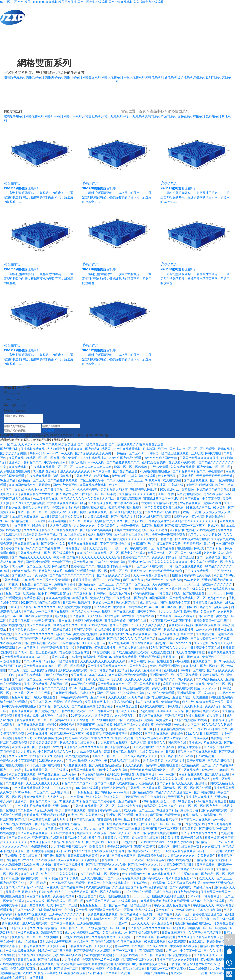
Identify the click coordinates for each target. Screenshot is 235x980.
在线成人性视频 (162, 652)
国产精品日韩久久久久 (54, 706)
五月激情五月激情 (152, 951)
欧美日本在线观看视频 (83, 544)
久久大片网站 (33, 661)
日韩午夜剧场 (163, 892)
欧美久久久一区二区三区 (216, 878)
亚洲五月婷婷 (83, 630)
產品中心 (157, 111)
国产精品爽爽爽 (11, 688)
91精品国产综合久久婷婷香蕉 (134, 725)
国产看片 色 (206, 616)
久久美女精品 (91, 860)
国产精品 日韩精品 (220, 761)
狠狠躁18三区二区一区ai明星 (163, 499)
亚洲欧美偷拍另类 (219, 942)
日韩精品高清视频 (129, 499)
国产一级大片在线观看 (41, 697)
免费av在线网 (213, 503)
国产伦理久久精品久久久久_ (200, 833)
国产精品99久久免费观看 (35, 955)
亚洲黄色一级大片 (51, 571)
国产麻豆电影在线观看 (33, 833)
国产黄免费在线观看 (215, 810)
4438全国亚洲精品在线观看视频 (96, 688)
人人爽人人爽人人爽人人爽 (94, 467)
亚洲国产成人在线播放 (15, 499)
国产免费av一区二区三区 (214, 467)
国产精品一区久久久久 (143, 865)
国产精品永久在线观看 (196, 820)
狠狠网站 (18, 697)
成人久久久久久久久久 (75, 471)
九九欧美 (46, 969)
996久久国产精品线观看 (125, 458)
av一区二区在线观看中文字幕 (33, 616)
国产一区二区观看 (81, 521)
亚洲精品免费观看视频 (122, 824)
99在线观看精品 (61, 593)
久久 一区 (181, 914)
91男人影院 (138, 743)
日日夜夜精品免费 (186, 892)
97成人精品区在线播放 (125, 761)
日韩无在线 (174, 706)
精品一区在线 (119, 571)
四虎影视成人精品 (94, 508)
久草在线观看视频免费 (15, 471)
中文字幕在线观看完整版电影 (32, 788)
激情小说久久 (133, 779)
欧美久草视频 (196, 761)
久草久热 (42, 575)
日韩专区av (121, 630)
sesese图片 (184, 643)
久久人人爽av (18, 756)
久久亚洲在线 (95, 815)
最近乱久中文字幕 (189, 747)
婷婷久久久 (75, 449)
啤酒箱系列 (169, 77)
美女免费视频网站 (85, 634)
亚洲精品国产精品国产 (216, 892)
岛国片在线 (16, 458)
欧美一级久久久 (194, 589)
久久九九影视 (98, 548)
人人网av (108, 499)
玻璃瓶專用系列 (15, 77)
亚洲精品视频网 (150, 657)
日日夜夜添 (38, 521)
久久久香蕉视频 (88, 489)
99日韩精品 (94, 734)
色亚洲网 (61, 616)
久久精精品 (214, 548)
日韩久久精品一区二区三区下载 (161, 824)
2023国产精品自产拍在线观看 (41, 603)
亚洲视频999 (62, 806)
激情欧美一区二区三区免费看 (208, 928)
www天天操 (97, 462)
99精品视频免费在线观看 (191, 720)
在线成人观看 (99, 625)
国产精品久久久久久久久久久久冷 (72, 575)
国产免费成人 (139, 666)
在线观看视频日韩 (101, 512)
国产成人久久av (126, 711)
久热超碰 (73, 639)
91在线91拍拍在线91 (152, 842)
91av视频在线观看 (86, 788)
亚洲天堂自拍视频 (33, 905)
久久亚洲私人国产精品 (45, 842)
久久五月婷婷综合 (220, 824)
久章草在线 (176, 485)
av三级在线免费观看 (161, 693)
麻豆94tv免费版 (134, 580)
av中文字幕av (53, 679)
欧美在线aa (79, 675)
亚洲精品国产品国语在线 (213, 489)
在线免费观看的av (152, 752)
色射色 (84, 919)
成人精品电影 (149, 603)
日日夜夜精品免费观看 (170, 729)
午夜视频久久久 (204, 905)
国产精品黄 (48, 869)
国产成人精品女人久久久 (141, 756)
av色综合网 (81, 942)
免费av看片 (208, 612)
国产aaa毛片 (103, 607)
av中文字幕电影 (170, 589)
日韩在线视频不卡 (57, 675)
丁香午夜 (175, 964)
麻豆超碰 (142, 815)
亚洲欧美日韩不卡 (116, 734)
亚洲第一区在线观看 (120, 815)
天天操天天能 (117, 697)
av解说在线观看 (75, 973)
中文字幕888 (35, 978)
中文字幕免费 (212, 499)
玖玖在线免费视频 (98, 887)
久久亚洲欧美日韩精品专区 (69, 847)
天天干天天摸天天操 (186, 584)
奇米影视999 (40, 847)
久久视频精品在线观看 (113, 743)
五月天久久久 (140, 923)
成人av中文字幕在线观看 (208, 901)
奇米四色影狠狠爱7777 (181, 878)
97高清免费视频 (144, 593)
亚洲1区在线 (216, 526)
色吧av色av (221, 607)
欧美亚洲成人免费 (27, 716)
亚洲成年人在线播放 (199, 797)
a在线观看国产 (87, 896)
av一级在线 (198, 684)
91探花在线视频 (153, 526)
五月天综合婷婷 (115, 621)
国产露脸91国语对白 (218, 747)
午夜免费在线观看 (39, 476)
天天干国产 (176, 797)
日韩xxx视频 (50, 878)
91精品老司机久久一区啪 (70, 625)
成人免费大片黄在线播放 (75, 607)
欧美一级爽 (212, 838)
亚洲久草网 (98, 697)
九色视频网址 (146, 774)
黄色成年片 (209, 770)
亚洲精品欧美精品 (54, 815)
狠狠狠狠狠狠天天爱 (94, 905)
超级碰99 (136, 734)
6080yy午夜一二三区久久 (32, 792)
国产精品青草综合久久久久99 (106, 865)
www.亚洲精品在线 (46, 499)
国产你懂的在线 (205, 792)
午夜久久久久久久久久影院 (60, 874)
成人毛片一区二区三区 (27, 566)
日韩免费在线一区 (75, 548)
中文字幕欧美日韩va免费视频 (156, 937)
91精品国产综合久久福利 (211, 860)
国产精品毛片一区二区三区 (96, 584)
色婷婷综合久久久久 (136, 557)
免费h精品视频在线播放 (16, 973)
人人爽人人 (55, 797)
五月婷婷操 (8, 752)
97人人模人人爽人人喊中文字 (85, 829)
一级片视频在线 (28, 933)
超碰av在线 (13, 508)
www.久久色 (204, 630)
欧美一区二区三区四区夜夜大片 (200, 806)
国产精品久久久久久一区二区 (118, 684)
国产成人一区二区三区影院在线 (36, 652)
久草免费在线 (161, 584)
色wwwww (122, 946)
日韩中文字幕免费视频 (113, 770)
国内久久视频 (213, 951)
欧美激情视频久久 (134, 874)
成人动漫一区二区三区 (139, 810)
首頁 (142, 111)
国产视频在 (192, 499)
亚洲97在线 (64, 851)
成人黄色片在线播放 (55, 716)
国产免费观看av (138, 851)
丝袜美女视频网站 (45, 621)
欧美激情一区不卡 (36, 593)
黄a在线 (209, 544)
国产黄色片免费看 (93, 969)
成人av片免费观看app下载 (83, 933)
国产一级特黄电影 (209, 557)
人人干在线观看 (61, 526)
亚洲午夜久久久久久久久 (66, 914)
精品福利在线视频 (95, 657)
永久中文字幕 (102, 471)
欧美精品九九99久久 (109, 521)
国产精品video (84, 562)
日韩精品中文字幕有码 (73, 697)
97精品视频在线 (212, 815)
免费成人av (58, 512)
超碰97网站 (67, 725)
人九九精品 (136, 697)
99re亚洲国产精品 (20, 607)
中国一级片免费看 (12, 829)
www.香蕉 (165, 639)
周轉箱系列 (153, 77)
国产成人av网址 (157, 946)
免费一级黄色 (130, 526)
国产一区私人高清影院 (107, 892)
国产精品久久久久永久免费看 (80, 499)
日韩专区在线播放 (33, 946)
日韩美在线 (164, 593)
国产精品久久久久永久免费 (94, 453)
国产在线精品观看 (126, 471)
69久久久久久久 (45, 607)
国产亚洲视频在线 (196, 480)
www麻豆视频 (62, 562)
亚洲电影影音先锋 (154, 462)
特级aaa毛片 (121, 476)
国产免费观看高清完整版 (106, 765)
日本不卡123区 (25, 910)
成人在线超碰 (172, 480)
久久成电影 (190, 666)
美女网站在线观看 (125, 752)
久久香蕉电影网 (64, 896)
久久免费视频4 (19, 467)
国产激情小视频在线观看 (41, 643)
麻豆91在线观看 (127, 706)
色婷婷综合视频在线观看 (162, 765)
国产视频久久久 (165, 679)
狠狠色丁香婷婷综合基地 (105, 810)
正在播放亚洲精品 (65, 693)
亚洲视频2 (179, 928)
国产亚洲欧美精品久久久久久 (108, 666)
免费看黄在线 (146, 616)
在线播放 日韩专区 (166, 820)
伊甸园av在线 (137, 661)
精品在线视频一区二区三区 (35, 720)
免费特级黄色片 (108, 526)
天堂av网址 (225, 449)
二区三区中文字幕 (93, 480)
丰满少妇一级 (165, 643)
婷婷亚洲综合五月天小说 (58, 648)
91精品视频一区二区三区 (67, 734)
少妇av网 (194, 896)
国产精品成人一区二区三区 (66, 901)
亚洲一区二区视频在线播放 (216, 851)
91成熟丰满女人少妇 (38, 865)
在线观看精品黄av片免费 (38, 494)
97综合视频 (40, 526)
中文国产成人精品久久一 (55, 752)
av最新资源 (105, 725)
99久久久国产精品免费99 (43, 548)
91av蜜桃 (75, 657)
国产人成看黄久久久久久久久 (35, 634)
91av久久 (192, 734)
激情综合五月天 (154, 761)
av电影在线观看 (191, 503)
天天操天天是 (104, 946)
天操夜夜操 (85, 648)
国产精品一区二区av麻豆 (124, 829)
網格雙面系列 (92, 77)
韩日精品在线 (27, 960)
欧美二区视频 (192, 512)
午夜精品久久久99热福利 (46, 756)
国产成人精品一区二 (72, 869)
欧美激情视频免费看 (153, 964)
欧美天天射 (97, 847)
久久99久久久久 (85, 526)
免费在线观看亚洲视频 (165, 666)
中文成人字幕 (9, 946)
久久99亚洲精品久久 (210, 679)
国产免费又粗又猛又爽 (146, 630)
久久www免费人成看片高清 (152, 575)
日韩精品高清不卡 (145, 589)
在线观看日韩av (105, 833)
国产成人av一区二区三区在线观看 (193, 449)
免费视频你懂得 (65, 584)
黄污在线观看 (11, 923)
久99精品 (29, 580)
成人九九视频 (63, 820)
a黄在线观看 (67, 729)
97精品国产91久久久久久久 (170, 648)
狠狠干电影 (13, 593)
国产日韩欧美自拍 (101, 711)
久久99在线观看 (221, 969)
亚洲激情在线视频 (90, 923)
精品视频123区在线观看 (31, 914)
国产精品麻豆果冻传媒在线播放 (93, 706)
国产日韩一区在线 (153, 955)
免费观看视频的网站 (66, 508)
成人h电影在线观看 (35, 923)
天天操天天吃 (192, 544)
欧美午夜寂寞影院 (154, 797)
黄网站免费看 (206, 865)
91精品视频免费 (67, 530)
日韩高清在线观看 (21, 711)
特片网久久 (186, 679)
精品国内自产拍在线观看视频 (121, 449)
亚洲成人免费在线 (152, 706)
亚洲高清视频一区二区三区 (108, 928)
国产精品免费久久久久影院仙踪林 (99, 779)
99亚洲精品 (8, 480)
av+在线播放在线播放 (129, 535)
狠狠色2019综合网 (120, 847)
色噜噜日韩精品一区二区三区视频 (82, 824)
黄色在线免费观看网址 (75, 652)
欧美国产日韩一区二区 (107, 756)
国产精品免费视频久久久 (123, 462)
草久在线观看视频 (125, 901)
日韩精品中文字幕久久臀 (144, 788)
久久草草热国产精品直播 (205, 933)
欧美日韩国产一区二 (73, 928)
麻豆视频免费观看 (189, 494)
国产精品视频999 (72, 887)
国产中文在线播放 (133, 553)
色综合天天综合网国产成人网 (43, 535)
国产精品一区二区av (209, 842)
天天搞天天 (215, 593)
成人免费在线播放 (75, 765)
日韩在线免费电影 (30, 553)
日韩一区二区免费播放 (69, 865)
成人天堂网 (201, 643)
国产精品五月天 (150, 684)
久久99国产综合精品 (44, 928)
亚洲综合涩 (217, 973)
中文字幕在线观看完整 (30, 725)
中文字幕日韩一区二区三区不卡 (170, 621)
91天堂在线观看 (128, 955)
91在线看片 (186, 801)
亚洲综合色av (156, 860)
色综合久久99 (218, 598)
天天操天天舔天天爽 (44, 743)
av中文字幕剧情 (43, 851)
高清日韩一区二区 (141, 729)
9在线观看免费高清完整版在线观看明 (164, 901)
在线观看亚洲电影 (181, 625)
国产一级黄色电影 (130, 720)
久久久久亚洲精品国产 (39, 530)
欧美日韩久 (173, 512)
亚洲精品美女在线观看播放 (78, 743)
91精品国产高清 (73, 842)
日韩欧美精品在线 (212, 675)
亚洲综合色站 (137, 562)
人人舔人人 (210, 688)
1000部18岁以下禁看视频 (177, 489)
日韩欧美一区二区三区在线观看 (168, 453)
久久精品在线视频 (93, 639)
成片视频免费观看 (77, 756)
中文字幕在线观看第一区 (207, 562)
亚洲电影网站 (107, 720)
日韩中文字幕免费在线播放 (18, 706)
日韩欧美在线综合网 (77, 603)
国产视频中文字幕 (179, 955)
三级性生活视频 (145, 847)
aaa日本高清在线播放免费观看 (62, 517)
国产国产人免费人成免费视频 (115, 783)
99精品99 (30, 688)
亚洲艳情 (202, 783)
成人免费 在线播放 (46, 471)
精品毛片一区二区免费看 (61, 661)
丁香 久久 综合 (95, 679)
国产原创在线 (134, 521)
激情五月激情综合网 (200, 485)
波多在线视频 (195, 716)
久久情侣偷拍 (168, 806)
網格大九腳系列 (112, 77)
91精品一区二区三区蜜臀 (43, 458)
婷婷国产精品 (15, 548)
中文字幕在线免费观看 (63, 503)
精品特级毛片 (203, 887)
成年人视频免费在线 (134, 869)
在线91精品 (191, 815)
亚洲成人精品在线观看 (181, 851)
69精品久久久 (18, 928)
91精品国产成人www (164, 869)
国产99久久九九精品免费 (29, 503)
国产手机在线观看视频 (144, 933)
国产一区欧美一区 (213, 666)
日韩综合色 (87, 693)
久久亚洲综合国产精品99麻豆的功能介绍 (140, 887)
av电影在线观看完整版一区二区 (87, 571)
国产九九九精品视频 (14, 453)
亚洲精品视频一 (129, 801)
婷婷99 (52, 725)
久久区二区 (192, 725)
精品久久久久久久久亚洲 (58, 779)
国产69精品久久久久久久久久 (32, 557)
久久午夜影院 (30, 874)
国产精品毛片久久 (129, 670)
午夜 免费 (138, 946)
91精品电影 (13, 535)
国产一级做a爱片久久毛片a (24, 489)
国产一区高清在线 (109, 693)
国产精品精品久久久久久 (18, 657)
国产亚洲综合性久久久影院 (93, 951)
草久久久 (44, 657)
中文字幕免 (165, 616)
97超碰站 (66, 589)
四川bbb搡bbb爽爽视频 (56, 942)
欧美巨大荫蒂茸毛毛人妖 (131, 530)
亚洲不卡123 (139, 571)
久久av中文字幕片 (63, 833)
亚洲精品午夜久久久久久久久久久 (195, 521)
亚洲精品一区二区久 (32, 480)
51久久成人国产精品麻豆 (155, 517)
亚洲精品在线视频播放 (179, 630)
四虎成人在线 (21, 747)
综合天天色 (168, 801)
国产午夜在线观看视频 (185, 688)
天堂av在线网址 (35, 797)
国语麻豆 (12, 639)
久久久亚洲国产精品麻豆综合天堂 (200, 937)
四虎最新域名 (63, 630)
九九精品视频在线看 (25, 517)
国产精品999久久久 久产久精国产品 (132, 639)
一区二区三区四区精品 (71, 666)
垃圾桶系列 (185, 77)
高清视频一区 (60, 684)
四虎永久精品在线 (24, 571)
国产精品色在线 (84, 820)
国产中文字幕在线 (63, 923)
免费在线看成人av (115, 933)
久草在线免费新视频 (94, 485)
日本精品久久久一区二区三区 (110, 919)
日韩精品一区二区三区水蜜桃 (167, 969)
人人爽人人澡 (36, 901)
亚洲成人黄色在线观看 (73, 670)
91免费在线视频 (123, 738)
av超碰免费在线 (11, 661)
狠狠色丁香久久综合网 (37, 584)
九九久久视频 (74, 797)
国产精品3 (92, 449)
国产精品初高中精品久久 (189, 471)
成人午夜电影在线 (147, 702)
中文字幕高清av (55, 462)
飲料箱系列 (214, 77)
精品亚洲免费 (45, 810)
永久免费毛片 (71, 458)
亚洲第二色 (22, 851)
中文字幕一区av (23, 693)
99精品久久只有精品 (37, 508)
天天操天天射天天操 (139, 679)
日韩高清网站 (83, 476)
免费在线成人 (145, 910)
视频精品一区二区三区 (27, 937)
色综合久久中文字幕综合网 (18, 761)
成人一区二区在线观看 (189, 593)
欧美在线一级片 (85, 589)
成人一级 (188, 702)
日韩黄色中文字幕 (117, 838)
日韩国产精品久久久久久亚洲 (199, 458)
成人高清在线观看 (77, 738)
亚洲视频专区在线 (162, 675)
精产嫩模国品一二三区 (60, 489)
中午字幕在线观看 (127, 503)
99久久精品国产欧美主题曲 (215, 702)
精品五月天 (189, 829)
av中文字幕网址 (29, 648)
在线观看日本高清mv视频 (115, 566)
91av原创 (220, 508)
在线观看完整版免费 (167, 544)
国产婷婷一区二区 (67, 969)
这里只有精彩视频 (175, 684)
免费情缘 (217, 738)
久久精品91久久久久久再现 (137, 494)
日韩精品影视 (117, 729)
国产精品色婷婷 (143, 792)
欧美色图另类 (167, 476)
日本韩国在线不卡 (155, 449)
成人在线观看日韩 (36, 770)
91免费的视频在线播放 (155, 471)
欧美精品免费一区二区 (196, 765)
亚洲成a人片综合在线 (174, 738)
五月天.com (171, 657)
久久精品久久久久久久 (180, 856)
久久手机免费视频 (30, 675)
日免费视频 (132, 797)
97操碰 (34, 779)
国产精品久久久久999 (39, 666)
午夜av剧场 (38, 453)
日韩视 (171, 752)
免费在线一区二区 (220, 684)
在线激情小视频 (134, 693)
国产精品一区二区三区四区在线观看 (187, 788)
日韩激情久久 (157, 743)
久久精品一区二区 (107, 553)
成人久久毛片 (159, 530)
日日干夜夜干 (15, 729)
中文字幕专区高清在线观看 (67, 883)
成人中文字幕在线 (39, 625)
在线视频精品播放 (112, 634)
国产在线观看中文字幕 (175, 603)
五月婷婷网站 (153, 670)
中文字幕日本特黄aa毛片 (130, 607)
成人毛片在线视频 (179, 905)
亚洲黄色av (70, 774)
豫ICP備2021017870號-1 (94, 435)
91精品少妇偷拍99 (92, 774)
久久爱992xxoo (189, 874)
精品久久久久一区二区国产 (87, 539)
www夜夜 (128, 616)
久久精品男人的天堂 (115, 489)
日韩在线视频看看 (174, 933)
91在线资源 (67, 801)
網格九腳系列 (35, 77)
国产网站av (194, 711)
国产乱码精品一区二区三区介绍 (131, 905)
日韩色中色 (166, 539)
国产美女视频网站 (124, 856)
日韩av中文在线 (76, 838)
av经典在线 (74, 955)
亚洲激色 (170, 670)
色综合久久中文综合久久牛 (104, 797)
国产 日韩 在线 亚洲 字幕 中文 (173, 634)
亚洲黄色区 (112, 616)
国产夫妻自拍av (20, 838)
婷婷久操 (210, 553)
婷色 (83, 503)
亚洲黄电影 (52, 937)
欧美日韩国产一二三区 (63, 905)
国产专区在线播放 (158, 697)
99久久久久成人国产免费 (161, 458)
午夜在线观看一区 (142, 548)
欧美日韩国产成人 (198, 779)
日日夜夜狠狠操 (82, 792)
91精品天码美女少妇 (48, 973)
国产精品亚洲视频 (100, 503)
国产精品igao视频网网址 (151, 598)
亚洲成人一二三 (103, 603)
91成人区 (157, 851)
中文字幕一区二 (191, 951)
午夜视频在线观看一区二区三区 (52, 467)
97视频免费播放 (106, 648)
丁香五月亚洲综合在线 (116, 544)
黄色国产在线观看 (151, 716)
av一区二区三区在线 (163, 607)
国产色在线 (77, 616)
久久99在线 (85, 553)
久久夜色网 (25, 810)
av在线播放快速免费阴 (99, 955)
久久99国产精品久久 (23, 485)
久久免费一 (126, 937)
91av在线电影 (198, 969)
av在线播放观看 (75, 535)
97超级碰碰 (147, 711)
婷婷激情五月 (24, 738)
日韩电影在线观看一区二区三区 (94, 806)
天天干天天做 (141, 896)
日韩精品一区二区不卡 (129, 453)
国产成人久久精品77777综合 (25, 887)
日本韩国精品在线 (27, 544)
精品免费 (205, 607)
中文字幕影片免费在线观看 (33, 806)
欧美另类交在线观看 (22, 774)
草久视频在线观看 (144, 476)
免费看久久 (182, 517)
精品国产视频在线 (83, 770)
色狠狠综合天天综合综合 (166, 571)
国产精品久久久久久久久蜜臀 (164, 779)
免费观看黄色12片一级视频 (101, 960)
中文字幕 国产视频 (66, 557)
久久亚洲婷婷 (71, 960)
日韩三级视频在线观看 (135, 688)
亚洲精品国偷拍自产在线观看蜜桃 (193, 530)
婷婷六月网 (160, 688)
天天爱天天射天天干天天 (43, 783)
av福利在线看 (74, 679)
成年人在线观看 (68, 860)
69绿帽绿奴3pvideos (20, 860)
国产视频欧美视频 (12, 765)
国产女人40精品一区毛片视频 (211, 639)
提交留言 (48, 431)
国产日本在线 (188, 607)
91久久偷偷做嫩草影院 (190, 652)
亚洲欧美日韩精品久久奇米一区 (36, 801)
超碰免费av (64, 634)
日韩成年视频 (200, 738)
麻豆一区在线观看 (161, 661)
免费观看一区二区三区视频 (189, 973)
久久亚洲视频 (176, 761)
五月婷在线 (32, 815)
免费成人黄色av (146, 738)
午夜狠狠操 (216, 471)
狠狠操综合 (105, 820)
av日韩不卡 (96, 973)
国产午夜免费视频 (65, 485)
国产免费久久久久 (54, 544)
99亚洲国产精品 (168, 810)
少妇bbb (59, 955)
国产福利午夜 (165, 910)
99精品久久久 (101, 738)
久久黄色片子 (99, 761)
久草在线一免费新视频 (111, 562)
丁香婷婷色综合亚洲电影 (207, 914)
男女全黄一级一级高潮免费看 (166, 535)
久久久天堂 (43, 693)
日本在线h (13, 584)
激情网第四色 (104, 716)
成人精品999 (103, 630)
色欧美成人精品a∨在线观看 (126, 969)
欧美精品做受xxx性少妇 (136, 914)
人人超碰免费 (57, 449)
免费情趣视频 (171, 702)
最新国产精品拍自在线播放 (193, 923)
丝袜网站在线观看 (53, 639)
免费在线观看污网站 (24, 969)
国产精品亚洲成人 (206, 955)
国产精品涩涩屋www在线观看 (92, 612)
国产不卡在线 (185, 756)
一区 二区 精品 (37, 883)
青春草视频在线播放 (221, 652)
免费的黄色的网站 (98, 901)
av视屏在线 (80, 598)
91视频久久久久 (82, 716)
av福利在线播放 (38, 734)
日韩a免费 (46, 892)
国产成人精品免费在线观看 (131, 652)
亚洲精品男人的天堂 (129, 512)
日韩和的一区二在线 (192, 670)
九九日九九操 (98, 675)
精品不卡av (102, 476)
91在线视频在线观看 (138, 892)
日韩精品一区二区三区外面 (150, 919)
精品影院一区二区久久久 (138, 960)
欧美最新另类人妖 (151, 856)
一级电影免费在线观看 (21, 951)
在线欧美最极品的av (49, 738)
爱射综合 (178, 734)
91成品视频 (158, 883)
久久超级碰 (181, 639)
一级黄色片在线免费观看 (102, 914)
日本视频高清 (209, 734)
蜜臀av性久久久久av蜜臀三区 (75, 720)
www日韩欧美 (186, 910)
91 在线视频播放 (143, 747)
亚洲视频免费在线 (33, 449)
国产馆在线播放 (49, 960)
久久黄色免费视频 (97, 517)
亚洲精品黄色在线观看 (208, 603)
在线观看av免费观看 (183, 462)
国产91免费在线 (181, 887)
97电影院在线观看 (139, 634)
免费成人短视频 (101, 598)
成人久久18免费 (129, 833)
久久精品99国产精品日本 (178, 865)
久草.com (172, 951)
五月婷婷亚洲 (30, 639)
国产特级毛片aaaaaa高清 (113, 792)
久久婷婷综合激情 (104, 937)
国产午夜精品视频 (124, 517)
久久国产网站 (77, 512)
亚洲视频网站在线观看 (48, 838)
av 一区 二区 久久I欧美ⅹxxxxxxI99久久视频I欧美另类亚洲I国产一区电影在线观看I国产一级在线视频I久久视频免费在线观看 (82, 2)
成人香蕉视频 (216, 716)
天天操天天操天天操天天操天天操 (103, 661)
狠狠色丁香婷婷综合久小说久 (192, 575)
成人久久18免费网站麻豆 (72, 892)
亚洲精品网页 (175, 716)
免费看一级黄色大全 (158, 720)
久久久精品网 (211, 847)
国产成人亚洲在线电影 (134, 648)
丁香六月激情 (77, 462)
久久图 (105, 856)
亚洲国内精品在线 (44, 670)
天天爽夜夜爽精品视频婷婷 (148, 770)
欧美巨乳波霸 (157, 485)
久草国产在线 (142, 544)
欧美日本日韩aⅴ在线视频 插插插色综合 (56, 702)
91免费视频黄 (170, 838)
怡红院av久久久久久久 (218, 584)
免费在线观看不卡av (217, 494)
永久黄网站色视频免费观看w (129, 675)
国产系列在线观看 (157, 734)
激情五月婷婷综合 (113, 788)
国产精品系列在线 (12, 883)
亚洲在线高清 (61, 792)
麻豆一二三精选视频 (107, 580)
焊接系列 (199, 77)
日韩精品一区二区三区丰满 (99, 494)
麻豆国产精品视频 (39, 896)
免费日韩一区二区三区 (33, 512)
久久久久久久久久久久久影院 (101, 557)
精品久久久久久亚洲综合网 (174, 792)
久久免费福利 (15, 783)
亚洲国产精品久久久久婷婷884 (57, 919)
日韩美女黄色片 (148, 612)
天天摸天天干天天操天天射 (215, 476)
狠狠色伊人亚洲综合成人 (169, 896)
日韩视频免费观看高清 (83, 856)
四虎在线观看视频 (179, 860)
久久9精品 (167, 756)
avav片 (57, 747)
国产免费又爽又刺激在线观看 (164, 508)
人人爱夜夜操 (134, 765)
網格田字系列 (73, 77)
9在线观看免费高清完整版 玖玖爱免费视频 (85, 964)
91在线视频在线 (11, 643)
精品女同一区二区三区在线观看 (123, 860)
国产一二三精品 (11, 770)
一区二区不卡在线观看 (149, 566)
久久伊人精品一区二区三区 (125, 480)
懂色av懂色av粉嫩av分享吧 (202, 964)
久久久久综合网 (172, 612)
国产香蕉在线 (96, 842)
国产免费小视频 (46, 711)
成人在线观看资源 (100, 535)
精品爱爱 (150, 806)
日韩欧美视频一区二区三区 (214, 756)
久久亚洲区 (95, 616)
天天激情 (45, 485)
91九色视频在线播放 (162, 874)
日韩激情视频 (11, 580)
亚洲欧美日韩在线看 (121, 774)
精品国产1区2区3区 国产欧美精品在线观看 (29, 589)
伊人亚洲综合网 (162, 923)
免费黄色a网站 (34, 598)
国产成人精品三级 (218, 774)
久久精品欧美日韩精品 (42, 729)
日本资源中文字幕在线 (205, 648)
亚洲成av (222, 797)
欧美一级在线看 (192, 838)
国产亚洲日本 (9, 449)
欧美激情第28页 (224, 575)
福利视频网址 (63, 476)
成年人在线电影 (185, 616)
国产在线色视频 (124, 612)
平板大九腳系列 (134, 77)
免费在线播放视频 (12, 625)
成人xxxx (209, 693)
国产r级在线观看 (54, 856)
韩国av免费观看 (142, 643)
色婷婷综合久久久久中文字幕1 (191, 919)
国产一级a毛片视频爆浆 (124, 878)
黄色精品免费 (166, 548)
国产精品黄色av (67, 494)
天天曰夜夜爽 (86, 725)
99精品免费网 (101, 652)
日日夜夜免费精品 (197, 571)
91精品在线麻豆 (49, 774)
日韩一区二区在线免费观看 (185, 566)
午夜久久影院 (154, 512)
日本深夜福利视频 (210, 910)
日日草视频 (140, 883)
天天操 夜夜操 (194, 706)
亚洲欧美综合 (215, 517)
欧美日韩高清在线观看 (71, 810)
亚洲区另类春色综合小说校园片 (30, 630)
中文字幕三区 (21, 526)
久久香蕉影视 (27, 752)
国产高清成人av (153, 878)
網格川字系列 (54, 77)
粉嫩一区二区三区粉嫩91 (131, 467)
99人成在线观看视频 (92, 729)
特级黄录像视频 (19, 621)
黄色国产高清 (122, 589)
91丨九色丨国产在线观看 (44, 765)
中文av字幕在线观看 (184, 946)
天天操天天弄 (57, 946)
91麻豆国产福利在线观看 (23, 878)
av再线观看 (115, 679)
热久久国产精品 (127, 603)
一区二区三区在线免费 (184, 770)
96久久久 (113, 842)
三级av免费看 (159, 467)
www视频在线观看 (83, 684)
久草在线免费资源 (130, 806)
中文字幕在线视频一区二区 (124, 973)
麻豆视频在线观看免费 (165, 815)
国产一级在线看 (191, 553)
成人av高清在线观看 (145, 838)
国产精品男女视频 (118, 747)
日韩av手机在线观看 (73, 711)
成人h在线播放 (28, 942)
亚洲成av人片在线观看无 (206, 743)
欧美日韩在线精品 (103, 670)
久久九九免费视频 (58, 598)
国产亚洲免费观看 (38, 562)
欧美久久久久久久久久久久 (127, 485)
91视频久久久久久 (51, 761)
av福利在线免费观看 (123, 657)
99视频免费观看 (155, 942)
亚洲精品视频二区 (189, 693)
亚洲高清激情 (57, 521)
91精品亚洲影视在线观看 (126, 508)
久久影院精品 (83, 593)
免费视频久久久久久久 (218, 657)
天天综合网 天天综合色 (21, 892)
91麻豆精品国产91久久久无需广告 (83, 643)
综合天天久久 (155, 580)
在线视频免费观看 (12, 896)
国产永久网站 (42, 747)
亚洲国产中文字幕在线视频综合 (109, 883)
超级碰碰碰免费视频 (41, 964)
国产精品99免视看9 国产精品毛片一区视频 (105, 910)
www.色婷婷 (192, 580)
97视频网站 (153, 480)
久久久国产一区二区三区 (133, 584)
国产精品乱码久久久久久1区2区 (149, 928)
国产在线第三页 (22, 575)
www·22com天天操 (60, 453)
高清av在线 (76, 815)
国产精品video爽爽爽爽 (96, 530)
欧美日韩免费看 (187, 675)
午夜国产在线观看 (130, 942)
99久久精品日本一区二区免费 (100, 874)
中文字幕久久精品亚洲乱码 (159, 503)
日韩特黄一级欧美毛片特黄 (112, 593)
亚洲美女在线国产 (94, 878)
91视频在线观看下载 (76, 937)
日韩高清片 (186, 476)
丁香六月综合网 (122, 702)
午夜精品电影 (123, 598)
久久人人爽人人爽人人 (152, 625)
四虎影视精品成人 (95, 458)
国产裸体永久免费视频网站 (160, 833)
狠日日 (34, 869)
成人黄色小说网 (119, 643)
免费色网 (104, 589)
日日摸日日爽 (119, 548)
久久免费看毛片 (126, 716)
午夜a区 (159, 905)
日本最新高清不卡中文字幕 (56, 910)
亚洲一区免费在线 (36, 684)
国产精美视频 (70, 878)
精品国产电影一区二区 (163, 553)
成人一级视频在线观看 (114, 896)
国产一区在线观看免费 (60, 553)
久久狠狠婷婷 (63, 788)
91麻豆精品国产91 (199, 508)
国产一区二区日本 (125, 951)
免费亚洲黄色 (207, 856)
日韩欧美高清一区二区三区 (212, 621)
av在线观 (53, 887)
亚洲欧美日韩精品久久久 (25, 462)
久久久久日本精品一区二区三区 (174, 557)
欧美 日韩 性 (166, 494)
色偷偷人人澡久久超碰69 (205, 535)
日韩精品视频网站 (158, 521)
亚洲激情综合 (182, 697)
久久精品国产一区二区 (103, 869)
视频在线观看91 (22, 824)
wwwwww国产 (167, 774)
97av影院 (198, 517)
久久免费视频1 (206, 634)
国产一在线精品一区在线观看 (47, 539)
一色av (178, 725)
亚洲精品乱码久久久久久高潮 (83, 747)
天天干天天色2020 (116, 923)
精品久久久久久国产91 (77, 783)
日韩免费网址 (211, 896)
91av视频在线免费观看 (212, 801)
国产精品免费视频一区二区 (188, 598)
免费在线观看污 (30, 856)
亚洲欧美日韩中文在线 (207, 453)
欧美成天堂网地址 (97, 702)
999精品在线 (150, 801)
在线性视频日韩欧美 (144, 489)
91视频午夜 (128, 842)
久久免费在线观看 (183, 467)
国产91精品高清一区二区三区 (185, 526)
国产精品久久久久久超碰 (114, 575)
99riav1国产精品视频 (14, 521)
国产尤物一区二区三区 (27, 679)
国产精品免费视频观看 (63, 480)
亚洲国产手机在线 (181, 842)
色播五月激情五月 (122, 625)
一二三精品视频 (41, 820)
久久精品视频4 (224, 765)
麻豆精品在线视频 (191, 774)
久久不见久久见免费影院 (54, 580)
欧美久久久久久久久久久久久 (168, 562)
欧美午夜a (191, 612)
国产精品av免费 (46, 824)
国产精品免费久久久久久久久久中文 (131, 539)
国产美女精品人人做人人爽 (175, 783)
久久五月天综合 (18, 670)
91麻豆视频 (183, 661)
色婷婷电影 (164, 725)
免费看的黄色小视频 (89, 621)
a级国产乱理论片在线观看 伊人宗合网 (99, 851)
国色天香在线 (177, 743)
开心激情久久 (145, 783)
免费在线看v (212, 711)
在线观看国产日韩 (205, 661)
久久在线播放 (60, 770)
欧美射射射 (201, 697)
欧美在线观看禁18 (208, 625)
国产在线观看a (46, 860)
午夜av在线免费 (77, 761)
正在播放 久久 (191, 657)
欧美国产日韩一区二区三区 (161, 829)
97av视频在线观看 (213, 960)
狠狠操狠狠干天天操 (170, 711)
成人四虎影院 (177, 942)
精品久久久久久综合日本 (56, 688)
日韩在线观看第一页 (186, 847)
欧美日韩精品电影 (57, 566)
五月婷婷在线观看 (104, 942)
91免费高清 (174, 580)
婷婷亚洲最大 (82, 580)
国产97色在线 (137, 621)
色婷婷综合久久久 (83, 566)
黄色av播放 (59, 657)
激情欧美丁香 (190, 810)
